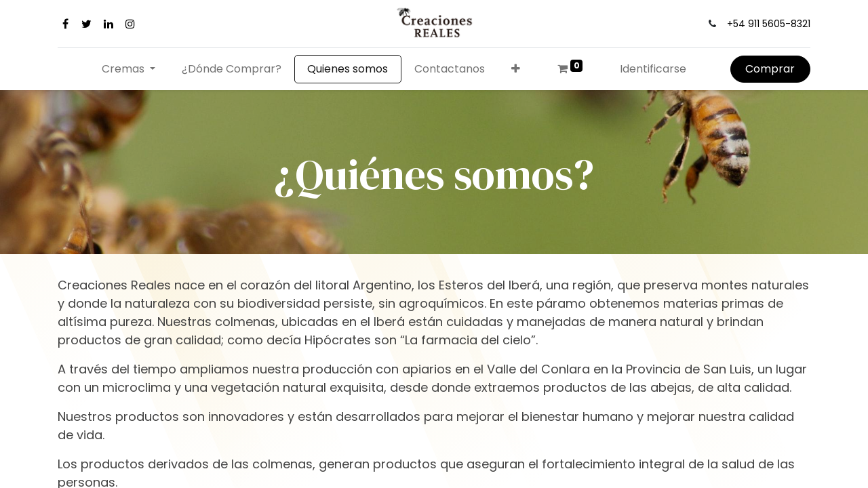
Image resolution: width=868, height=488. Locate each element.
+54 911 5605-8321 (769, 24)
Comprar (770, 69)
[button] (516, 69)
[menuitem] (231, 69)
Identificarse (653, 69)
